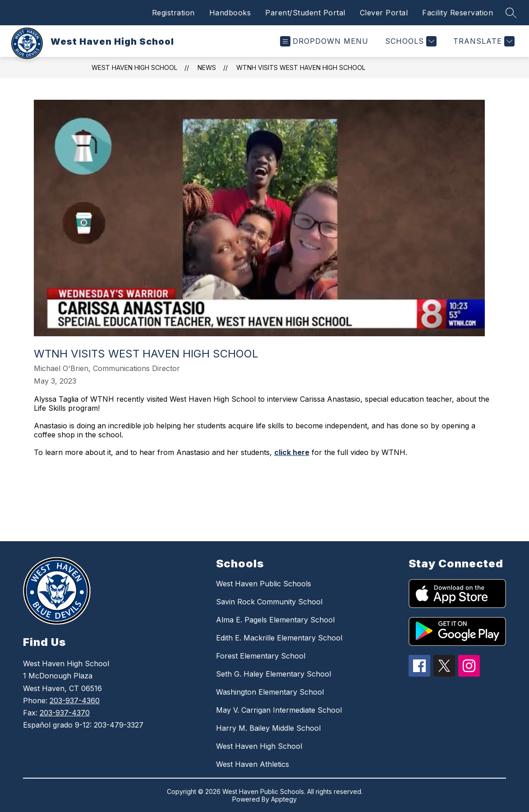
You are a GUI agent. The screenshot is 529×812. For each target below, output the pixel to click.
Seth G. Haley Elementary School (274, 674)
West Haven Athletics (253, 764)
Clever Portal (384, 13)
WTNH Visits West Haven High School (301, 67)
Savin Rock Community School (269, 602)
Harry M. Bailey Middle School (268, 728)
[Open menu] (324, 41)
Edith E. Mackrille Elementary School (279, 638)
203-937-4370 (65, 713)
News (207, 67)
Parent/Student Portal (305, 13)
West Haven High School (134, 67)
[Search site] (511, 13)
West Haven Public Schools (264, 584)
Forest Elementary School (261, 656)
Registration (173, 13)
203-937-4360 (75, 701)
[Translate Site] (483, 41)
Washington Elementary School (270, 692)
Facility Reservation (458, 13)
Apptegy (284, 799)
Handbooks (230, 13)
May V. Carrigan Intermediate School (279, 710)
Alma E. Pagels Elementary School (275, 620)
